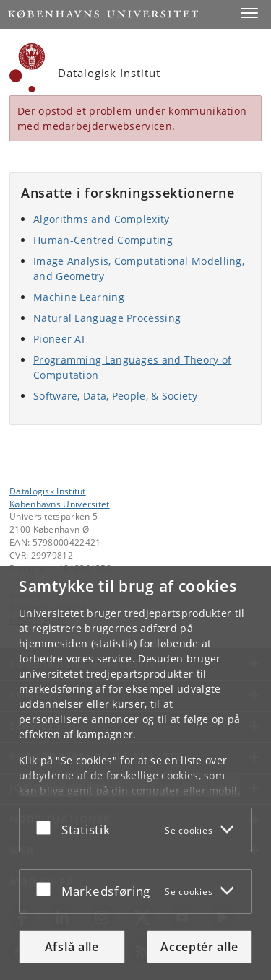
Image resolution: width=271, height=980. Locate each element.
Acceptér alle (199, 947)
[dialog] (135, 773)
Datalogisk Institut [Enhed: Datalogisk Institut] (48, 491)
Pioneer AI (59, 339)
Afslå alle (72, 947)
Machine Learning (79, 297)
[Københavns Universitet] (27, 68)
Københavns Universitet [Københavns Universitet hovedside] (60, 504)
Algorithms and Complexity (102, 219)
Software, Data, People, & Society (115, 396)
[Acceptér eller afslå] (47, 827)
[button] (249, 13)
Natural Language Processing (107, 318)
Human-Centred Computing (103, 240)
